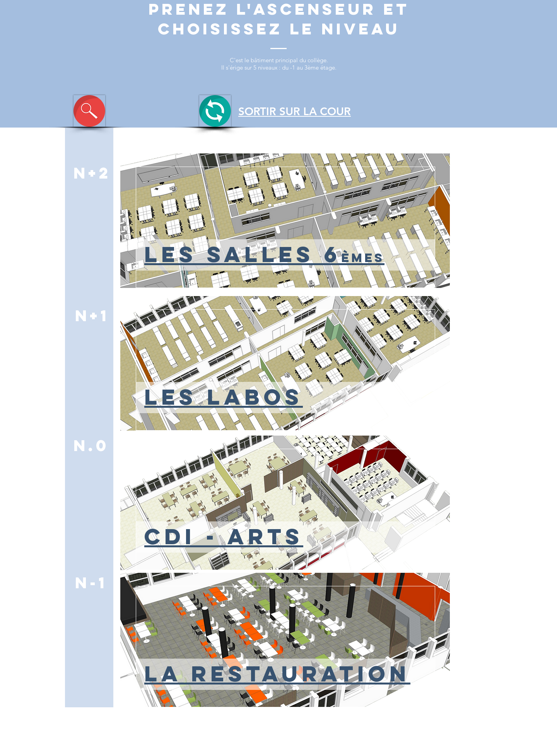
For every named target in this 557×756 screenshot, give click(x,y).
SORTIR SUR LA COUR (295, 111)
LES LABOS (224, 397)
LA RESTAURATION (277, 673)
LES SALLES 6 (264, 254)
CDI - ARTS (224, 536)
